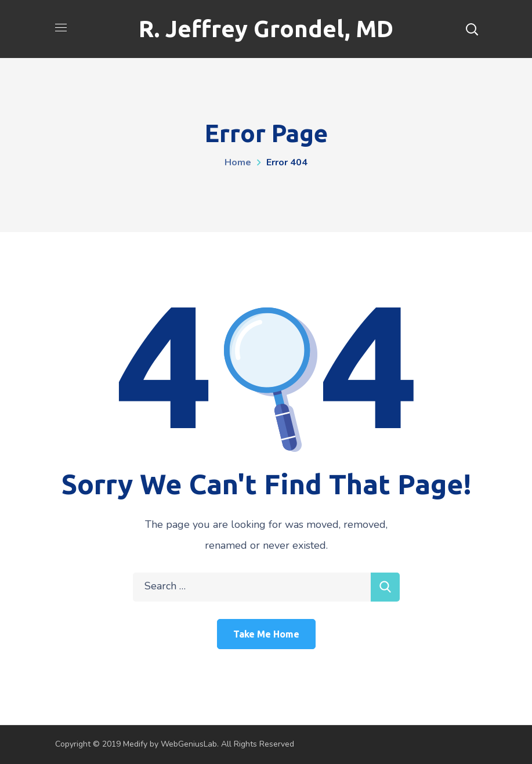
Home (238, 162)
